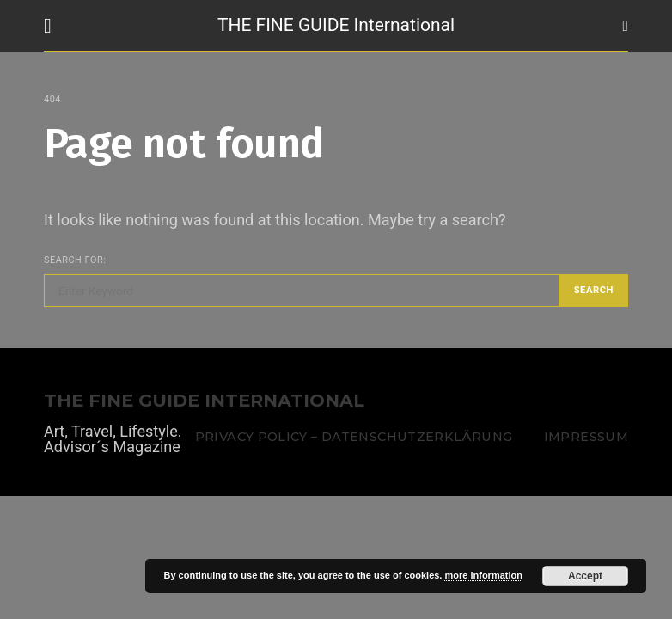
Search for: (75, 260)
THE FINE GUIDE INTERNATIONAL (204, 401)
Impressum (586, 437)
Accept (585, 576)
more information (483, 575)
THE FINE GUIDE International (336, 25)
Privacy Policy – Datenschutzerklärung (354, 437)
